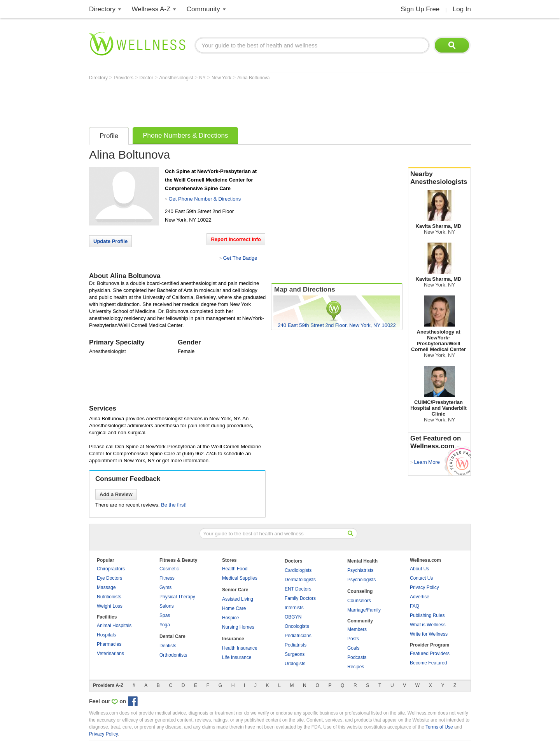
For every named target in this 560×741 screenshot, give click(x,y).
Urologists (295, 664)
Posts (353, 639)
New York (222, 78)
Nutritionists (109, 597)
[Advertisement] (231, 102)
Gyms (165, 587)
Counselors (359, 601)
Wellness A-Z (151, 9)
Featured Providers (430, 654)
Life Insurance (237, 657)
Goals (353, 648)
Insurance (233, 639)
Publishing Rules (427, 615)
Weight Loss (110, 606)
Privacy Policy (424, 587)
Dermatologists (300, 580)
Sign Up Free (420, 9)
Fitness (167, 578)
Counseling (360, 591)
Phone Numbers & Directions (185, 135)
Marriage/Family (364, 610)
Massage (106, 587)
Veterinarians (110, 654)
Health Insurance (240, 648)
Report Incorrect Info (236, 239)
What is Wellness (428, 625)
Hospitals (106, 635)
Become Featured (428, 663)
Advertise (420, 597)
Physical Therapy (177, 597)
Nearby (439, 178)
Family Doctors (300, 598)
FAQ (415, 606)
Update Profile (110, 241)
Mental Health (362, 561)
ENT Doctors (298, 589)
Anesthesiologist (177, 78)
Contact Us (421, 578)
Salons (167, 606)
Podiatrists (296, 645)
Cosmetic (169, 569)
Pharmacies (109, 644)
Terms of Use (439, 727)
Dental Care (172, 636)
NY (203, 78)
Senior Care (235, 590)
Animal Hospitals (114, 626)
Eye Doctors (109, 578)
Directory (102, 9)
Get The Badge (240, 258)
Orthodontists (173, 655)
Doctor (147, 78)
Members (357, 629)
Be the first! (174, 505)
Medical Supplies (240, 578)
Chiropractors (111, 569)
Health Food (235, 569)
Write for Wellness (429, 634)
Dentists (168, 646)
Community (203, 9)
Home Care (234, 608)
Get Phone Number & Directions (205, 199)
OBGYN (293, 617)
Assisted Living (238, 599)
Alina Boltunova (253, 78)
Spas (165, 615)
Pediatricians (298, 636)
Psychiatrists (360, 570)
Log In (462, 9)
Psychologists (361, 580)
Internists (294, 608)
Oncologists (297, 626)
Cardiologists (298, 570)
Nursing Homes (238, 627)
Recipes (356, 667)
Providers (124, 78)
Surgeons (295, 654)
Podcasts (357, 657)
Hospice (230, 618)
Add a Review (116, 494)
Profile (109, 136)
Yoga (165, 625)
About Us (419, 569)
